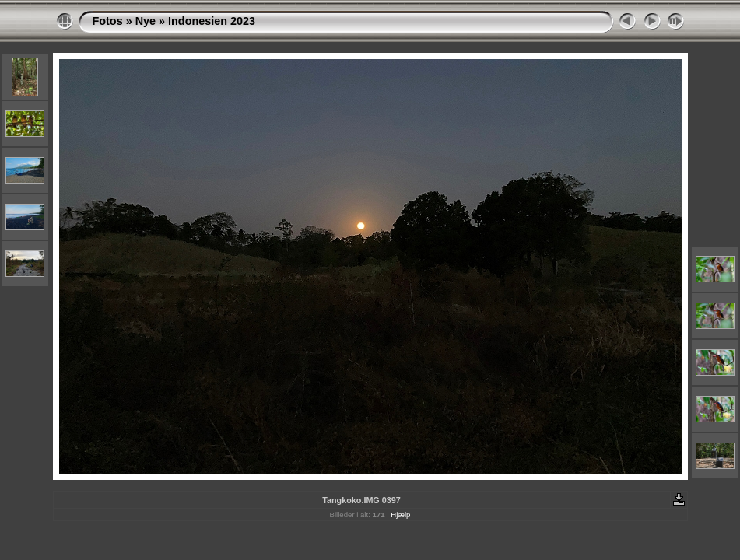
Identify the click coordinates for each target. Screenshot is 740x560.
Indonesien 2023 (212, 21)
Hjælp (400, 514)
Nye (146, 21)
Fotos (108, 21)
